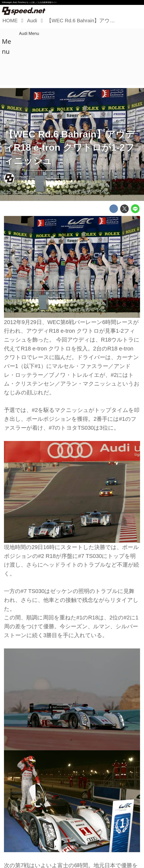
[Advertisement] (73, 57)
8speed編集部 (24, 177)
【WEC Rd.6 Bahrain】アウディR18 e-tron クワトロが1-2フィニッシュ (69, 147)
